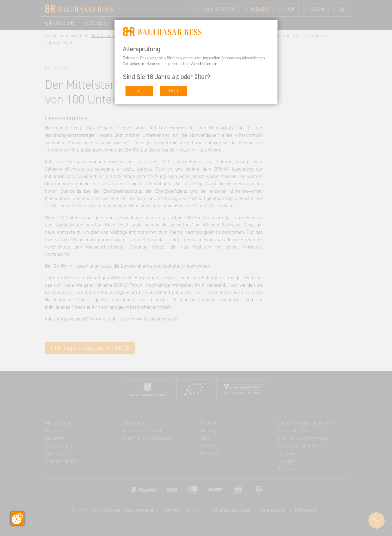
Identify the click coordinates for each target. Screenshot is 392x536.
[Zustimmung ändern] (17, 519)
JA (139, 91)
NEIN (174, 91)
